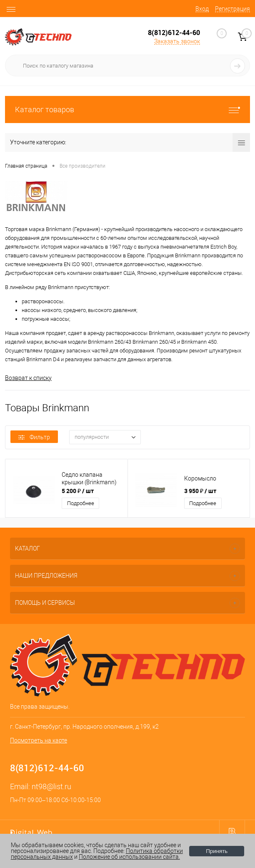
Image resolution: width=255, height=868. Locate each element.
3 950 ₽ (200, 491)
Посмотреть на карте (39, 740)
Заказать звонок (177, 41)
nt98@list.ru (51, 786)
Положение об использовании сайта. (129, 857)
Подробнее (81, 503)
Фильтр (34, 437)
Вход (202, 9)
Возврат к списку (28, 378)
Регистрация (232, 9)
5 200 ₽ (78, 491)
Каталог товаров (127, 109)
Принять (217, 851)
